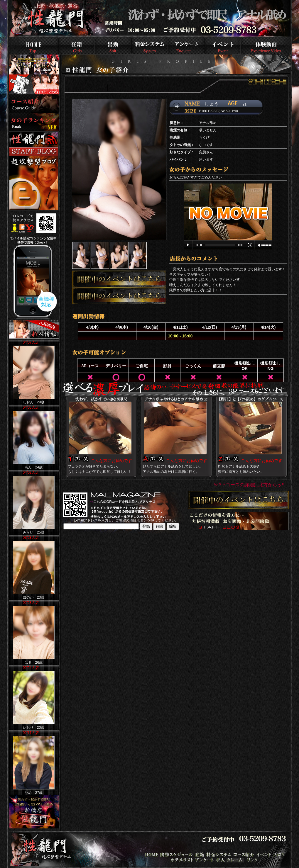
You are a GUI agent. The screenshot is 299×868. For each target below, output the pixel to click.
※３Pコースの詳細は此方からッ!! (249, 485)
